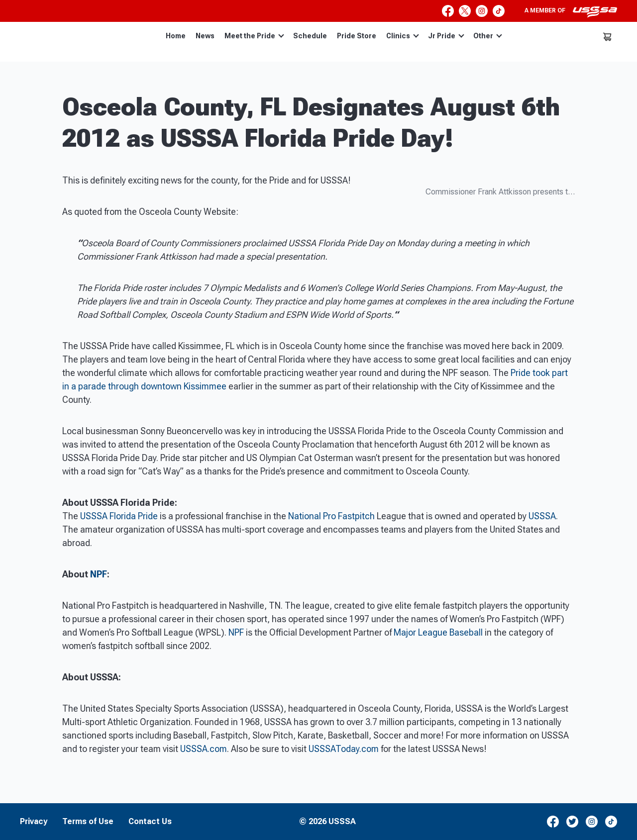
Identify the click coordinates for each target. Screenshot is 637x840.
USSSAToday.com (344, 749)
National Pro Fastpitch (331, 516)
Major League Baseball (438, 632)
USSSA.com (204, 749)
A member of (571, 12)
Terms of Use (88, 822)
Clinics (403, 36)
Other (488, 36)
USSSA (542, 516)
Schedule (310, 36)
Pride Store (357, 36)
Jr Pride (446, 36)
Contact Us (150, 822)
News (205, 36)
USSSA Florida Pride (118, 516)
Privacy (34, 822)
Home (176, 36)
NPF (99, 574)
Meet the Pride (254, 36)
